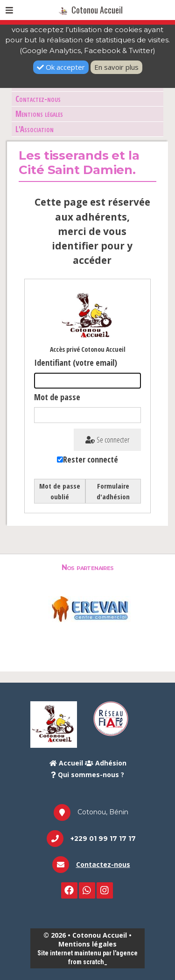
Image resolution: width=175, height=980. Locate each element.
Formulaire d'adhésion (113, 491)
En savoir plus (116, 67)
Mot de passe (57, 397)
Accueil (66, 763)
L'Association (35, 129)
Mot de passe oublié (60, 491)
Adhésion (106, 763)
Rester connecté (91, 459)
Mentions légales (39, 114)
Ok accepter (61, 67)
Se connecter (107, 440)
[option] (87, 608)
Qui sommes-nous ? (87, 775)
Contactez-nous (38, 99)
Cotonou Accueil (91, 10)
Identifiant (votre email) (76, 362)
